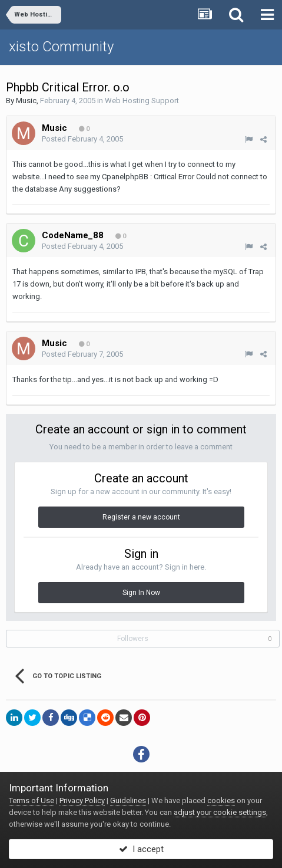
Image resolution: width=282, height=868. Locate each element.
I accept (141, 849)
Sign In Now (141, 593)
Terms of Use (31, 800)
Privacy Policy (82, 800)
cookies (221, 800)
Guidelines (128, 800)
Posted (82, 139)
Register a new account (141, 517)
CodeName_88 (73, 235)
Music (26, 101)
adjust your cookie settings (220, 812)
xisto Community (61, 47)
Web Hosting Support (142, 101)
